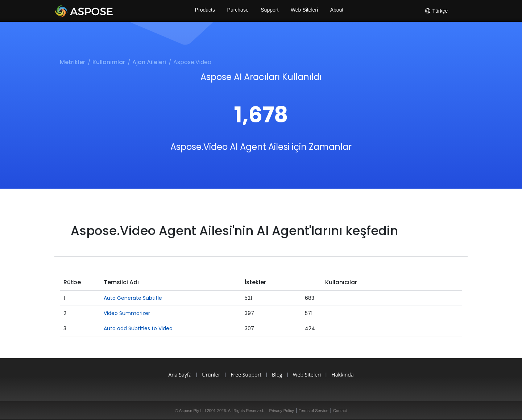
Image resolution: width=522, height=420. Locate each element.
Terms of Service (314, 411)
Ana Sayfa (174, 375)
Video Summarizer (127, 313)
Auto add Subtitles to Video (138, 328)
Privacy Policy (282, 411)
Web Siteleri (305, 11)
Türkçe (436, 11)
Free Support (245, 375)
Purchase (237, 11)
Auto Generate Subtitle (133, 298)
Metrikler (72, 62)
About (338, 11)
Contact (340, 411)
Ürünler (208, 375)
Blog (278, 375)
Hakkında (348, 375)
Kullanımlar (109, 62)
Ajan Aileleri (149, 62)
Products (204, 11)
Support (270, 11)
